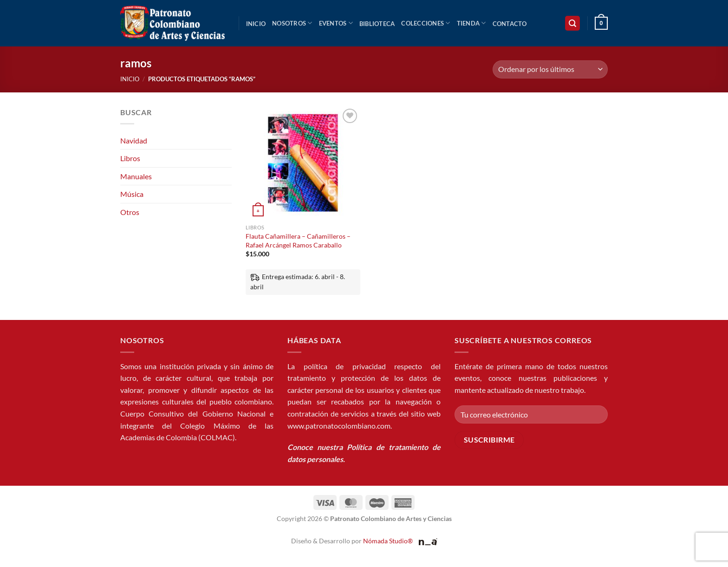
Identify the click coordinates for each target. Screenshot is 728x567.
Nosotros (292, 23)
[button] (572, 23)
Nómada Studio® (388, 541)
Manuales (136, 176)
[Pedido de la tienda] (550, 69)
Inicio (256, 24)
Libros (130, 158)
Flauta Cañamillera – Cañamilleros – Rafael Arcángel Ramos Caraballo (298, 241)
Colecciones (426, 23)
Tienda (471, 23)
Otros (130, 212)
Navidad (134, 140)
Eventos (336, 23)
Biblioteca (377, 24)
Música (132, 194)
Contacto (510, 24)
